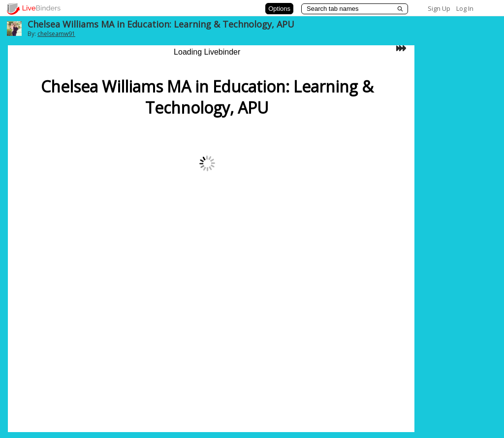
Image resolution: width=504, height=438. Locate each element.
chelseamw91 (56, 34)
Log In (465, 8)
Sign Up (439, 8)
